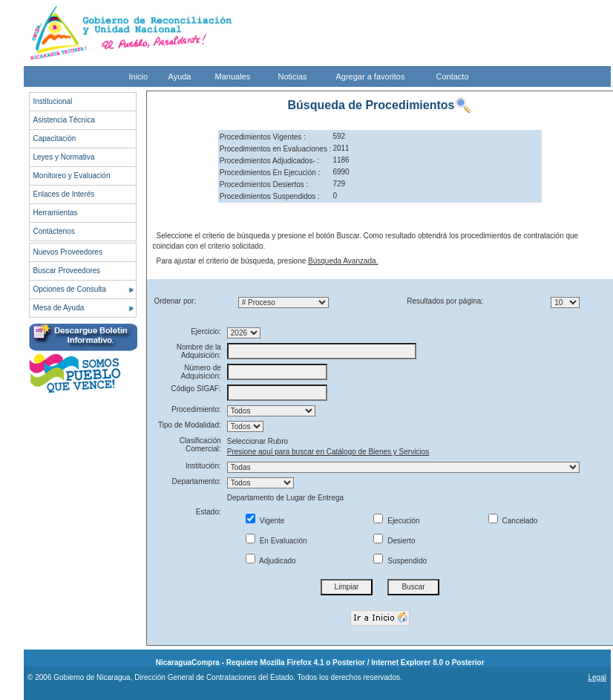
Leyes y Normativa (64, 157)
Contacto (453, 76)
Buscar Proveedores (67, 271)
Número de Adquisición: (201, 372)
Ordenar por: (176, 301)
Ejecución (396, 521)
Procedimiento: (196, 409)
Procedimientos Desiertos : (264, 184)
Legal (597, 677)
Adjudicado (271, 561)
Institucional (53, 101)
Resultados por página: (445, 301)
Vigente (265, 521)
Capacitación (55, 138)
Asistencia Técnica (64, 120)
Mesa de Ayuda (59, 308)
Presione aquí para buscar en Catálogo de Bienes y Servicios (328, 452)
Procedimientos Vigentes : (263, 137)
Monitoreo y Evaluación (72, 176)
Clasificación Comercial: (200, 445)
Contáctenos (54, 231)
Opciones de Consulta (70, 289)
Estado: (209, 512)
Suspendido (400, 561)
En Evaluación (276, 541)
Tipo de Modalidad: (190, 425)
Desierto (394, 541)
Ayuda (180, 76)
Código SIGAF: (196, 389)
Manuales (233, 76)
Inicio (139, 76)
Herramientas (56, 213)
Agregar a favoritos (371, 76)
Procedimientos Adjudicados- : (270, 161)
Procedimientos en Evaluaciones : (276, 149)
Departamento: (197, 481)
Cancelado (513, 521)
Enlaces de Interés (64, 194)
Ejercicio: (206, 331)
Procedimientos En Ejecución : (270, 173)
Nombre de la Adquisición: (199, 351)
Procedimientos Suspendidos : (270, 196)
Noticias (293, 76)
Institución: (203, 466)
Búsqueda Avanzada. (343, 261)
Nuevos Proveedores (68, 252)
